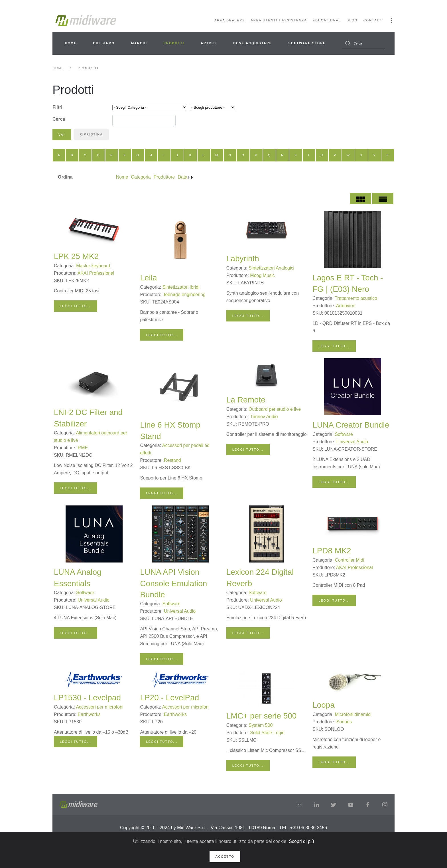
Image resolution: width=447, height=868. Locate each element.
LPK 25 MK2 (76, 256)
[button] (392, 21)
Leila (148, 278)
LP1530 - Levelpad (87, 698)
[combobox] (363, 43)
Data (182, 177)
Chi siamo (104, 43)
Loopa (324, 705)
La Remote (246, 400)
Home (71, 43)
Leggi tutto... (76, 306)
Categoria (141, 177)
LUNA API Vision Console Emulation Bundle (173, 583)
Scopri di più (301, 841)
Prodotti (174, 43)
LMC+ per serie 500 (262, 716)
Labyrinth (243, 259)
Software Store (307, 43)
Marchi (139, 43)
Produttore (164, 177)
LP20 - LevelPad (169, 698)
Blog (352, 20)
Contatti (373, 20)
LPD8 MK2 (332, 551)
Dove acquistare (253, 43)
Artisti (209, 43)
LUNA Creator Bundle (351, 425)
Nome (122, 177)
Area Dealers (230, 20)
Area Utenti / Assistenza (279, 20)
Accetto (225, 857)
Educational (327, 20)
